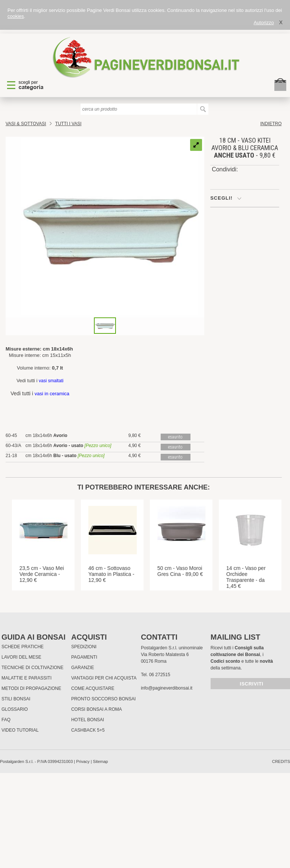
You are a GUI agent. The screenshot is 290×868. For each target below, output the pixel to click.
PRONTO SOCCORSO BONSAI (103, 699)
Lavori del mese (21, 657)
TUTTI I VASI (68, 124)
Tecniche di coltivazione (32, 668)
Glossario (15, 709)
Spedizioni (84, 647)
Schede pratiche (23, 647)
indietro (271, 124)
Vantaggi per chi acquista (104, 678)
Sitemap (100, 761)
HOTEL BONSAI (88, 720)
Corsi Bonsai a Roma (97, 709)
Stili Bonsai (16, 699)
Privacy (83, 761)
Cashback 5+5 (88, 730)
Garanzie (83, 668)
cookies (16, 16)
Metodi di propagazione (31, 688)
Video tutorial (20, 730)
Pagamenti (84, 657)
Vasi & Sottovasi (26, 124)
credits (281, 761)
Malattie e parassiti (26, 678)
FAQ (6, 720)
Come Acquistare (93, 688)
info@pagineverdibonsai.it (167, 688)
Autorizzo (264, 23)
